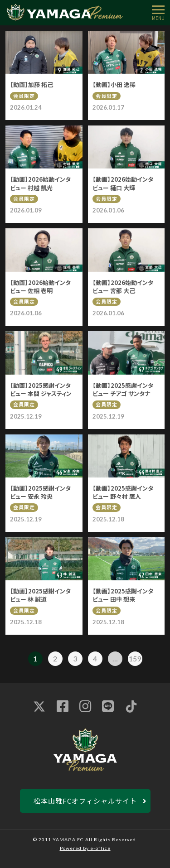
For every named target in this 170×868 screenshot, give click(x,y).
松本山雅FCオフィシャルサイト (85, 801)
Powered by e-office (85, 848)
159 (135, 658)
